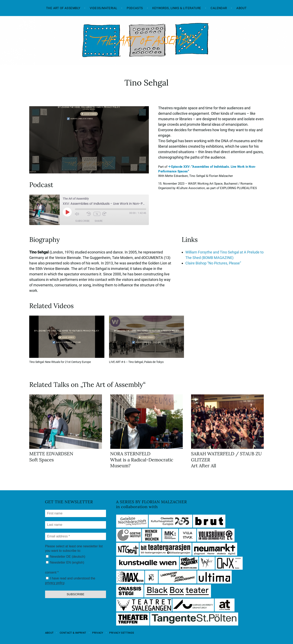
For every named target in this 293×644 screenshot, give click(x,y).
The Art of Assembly (63, 8)
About (241, 8)
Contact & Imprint (73, 633)
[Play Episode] (67, 212)
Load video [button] (90, 114)
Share (99, 221)
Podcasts (135, 8)
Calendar (219, 8)
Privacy (98, 633)
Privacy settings (122, 633)
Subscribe (82, 221)
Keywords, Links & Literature (177, 8)
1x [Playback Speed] (97, 214)
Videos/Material (104, 8)
